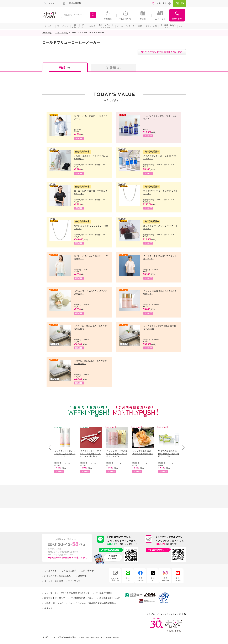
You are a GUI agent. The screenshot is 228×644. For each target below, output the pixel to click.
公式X (153, 579)
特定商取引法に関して (55, 598)
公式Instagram (165, 579)
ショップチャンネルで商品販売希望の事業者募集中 (92, 603)
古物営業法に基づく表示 (82, 598)
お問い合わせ (88, 571)
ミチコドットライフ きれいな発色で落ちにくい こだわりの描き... (91, 454)
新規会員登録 (75, 3)
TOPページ (47, 33)
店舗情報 (82, 576)
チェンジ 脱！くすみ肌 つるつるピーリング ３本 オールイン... (117, 454)
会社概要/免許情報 (104, 593)
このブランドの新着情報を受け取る (164, 52)
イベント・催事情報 (54, 581)
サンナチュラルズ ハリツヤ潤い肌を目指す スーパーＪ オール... (65, 454)
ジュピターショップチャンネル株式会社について (67, 593)
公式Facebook (140, 579)
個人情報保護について (110, 598)
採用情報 (48, 608)
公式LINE (128, 579)
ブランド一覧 (62, 33)
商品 (65, 67)
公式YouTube (178, 579)
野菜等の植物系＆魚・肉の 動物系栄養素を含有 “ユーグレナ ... (169, 454)
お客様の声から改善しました (58, 576)
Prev (51, 448)
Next (182, 448)
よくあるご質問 (69, 571)
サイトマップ (74, 581)
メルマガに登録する (115, 579)
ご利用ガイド (51, 571)
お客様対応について (54, 603)
